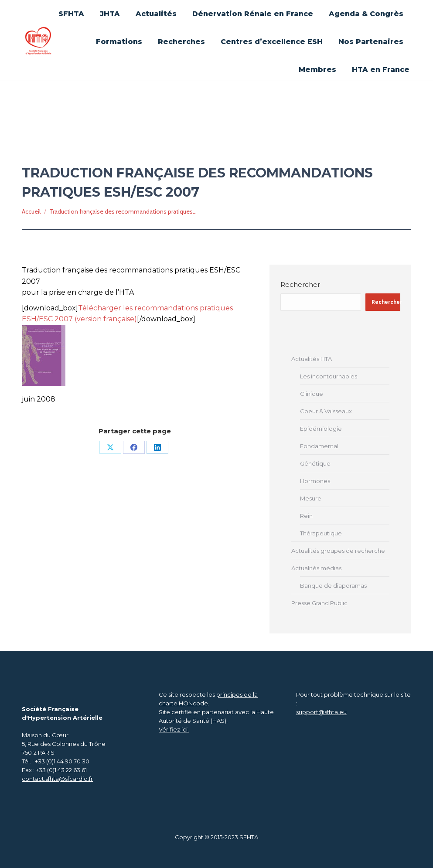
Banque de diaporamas (333, 585)
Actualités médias (316, 568)
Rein (306, 516)
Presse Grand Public (319, 603)
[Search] (368, 43)
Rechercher (300, 284)
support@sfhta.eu (321, 712)
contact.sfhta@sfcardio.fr (57, 779)
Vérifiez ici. (174, 729)
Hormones (315, 481)
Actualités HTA (312, 359)
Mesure (311, 498)
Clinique (312, 394)
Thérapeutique (321, 533)
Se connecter (317, 10)
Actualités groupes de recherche (338, 551)
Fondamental (319, 446)
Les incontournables (329, 376)
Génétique (315, 463)
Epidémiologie (321, 429)
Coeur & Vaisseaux (326, 411)
